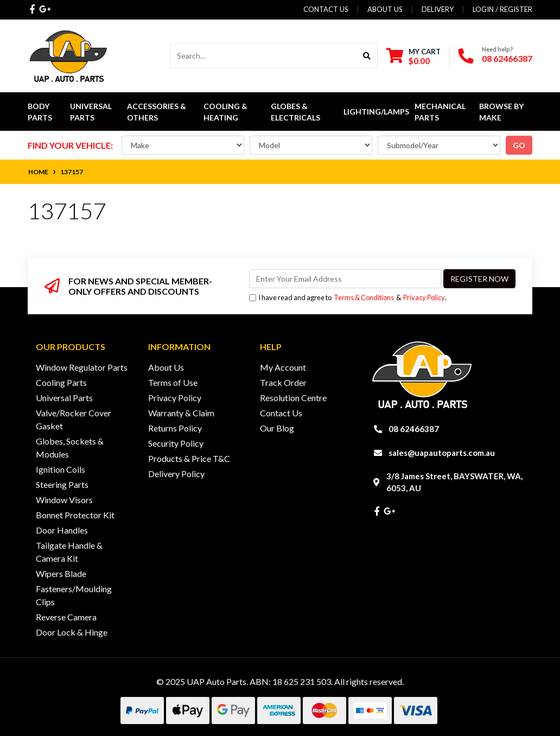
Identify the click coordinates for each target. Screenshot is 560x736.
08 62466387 (507, 58)
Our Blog (277, 428)
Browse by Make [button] (502, 112)
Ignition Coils (61, 469)
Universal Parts (92, 112)
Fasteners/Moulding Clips (74, 595)
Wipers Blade (61, 573)
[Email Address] (345, 279)
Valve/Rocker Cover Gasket (74, 419)
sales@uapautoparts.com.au (442, 453)
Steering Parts (62, 484)
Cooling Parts (61, 382)
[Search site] (367, 56)
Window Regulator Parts (82, 367)
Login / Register (502, 9)
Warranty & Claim (181, 413)
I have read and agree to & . (348, 298)
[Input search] (263, 56)
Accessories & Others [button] (157, 112)
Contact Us (326, 9)
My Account (283, 367)
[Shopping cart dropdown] (413, 56)
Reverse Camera (66, 617)
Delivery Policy (176, 474)
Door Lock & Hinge (72, 632)
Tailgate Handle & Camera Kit (69, 552)
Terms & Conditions (364, 297)
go (519, 145)
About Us (385, 9)
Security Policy (176, 443)
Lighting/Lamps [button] (376, 112)
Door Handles (62, 530)
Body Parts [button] (40, 112)
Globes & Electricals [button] (295, 112)
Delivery (438, 9)
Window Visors (64, 500)
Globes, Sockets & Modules (70, 448)
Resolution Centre (293, 398)
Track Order (283, 382)
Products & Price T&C (189, 458)
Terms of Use (173, 382)
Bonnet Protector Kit (75, 515)
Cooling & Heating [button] (226, 112)
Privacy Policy (424, 297)
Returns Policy (175, 428)
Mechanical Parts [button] (441, 112)
